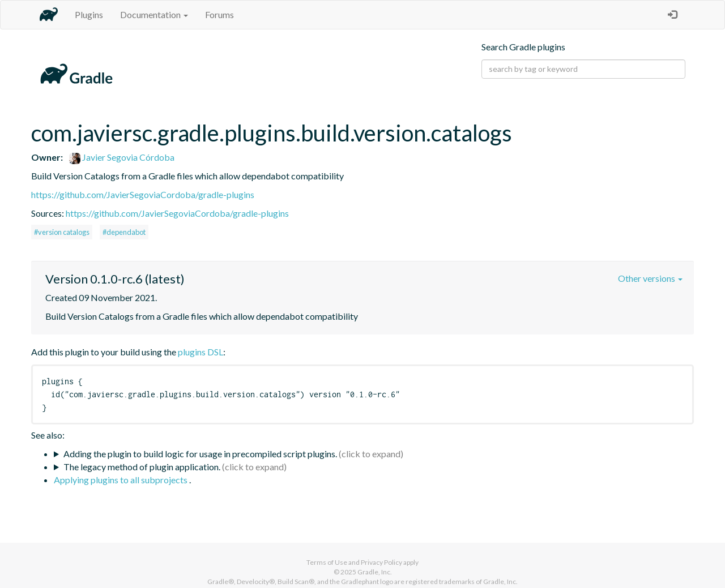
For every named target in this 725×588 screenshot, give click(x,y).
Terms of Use (327, 562)
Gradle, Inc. (375, 572)
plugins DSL (201, 352)
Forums (219, 14)
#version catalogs (62, 232)
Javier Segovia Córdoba (122, 157)
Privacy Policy (381, 562)
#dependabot (124, 232)
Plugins (89, 14)
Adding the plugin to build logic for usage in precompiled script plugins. (200, 454)
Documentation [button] (154, 14)
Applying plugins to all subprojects (121, 480)
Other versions (650, 278)
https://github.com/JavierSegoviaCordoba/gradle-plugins (143, 194)
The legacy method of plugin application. (142, 467)
